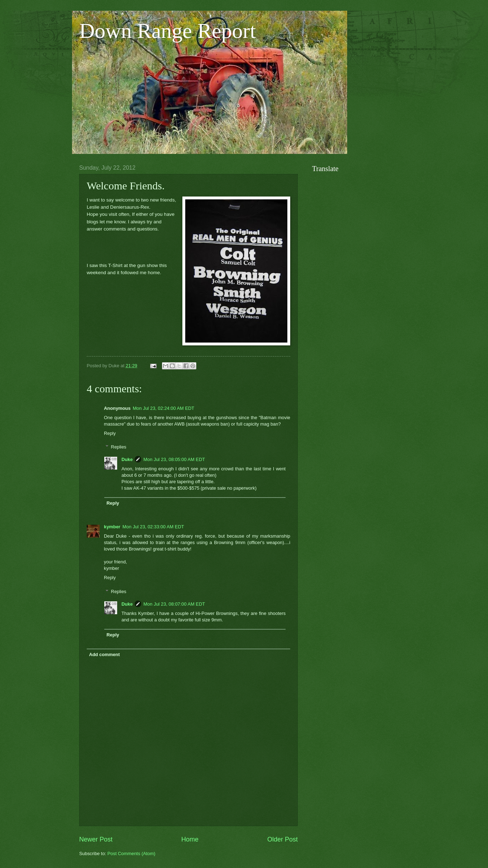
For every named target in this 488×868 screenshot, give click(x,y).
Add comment (104, 654)
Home (190, 839)
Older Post (283, 839)
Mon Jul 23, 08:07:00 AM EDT (174, 604)
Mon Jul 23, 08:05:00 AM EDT (174, 459)
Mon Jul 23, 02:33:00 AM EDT (153, 527)
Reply (110, 433)
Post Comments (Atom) (131, 854)
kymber (112, 527)
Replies (119, 447)
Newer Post (96, 839)
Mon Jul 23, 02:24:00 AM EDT (163, 408)
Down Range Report (168, 31)
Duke (127, 459)
